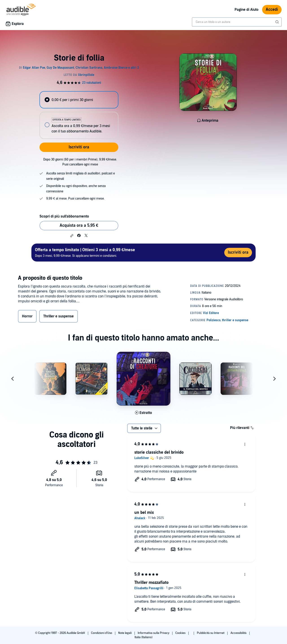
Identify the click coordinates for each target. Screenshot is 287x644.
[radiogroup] (79, 115)
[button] (72, 236)
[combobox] (237, 22)
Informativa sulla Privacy (154, 633)
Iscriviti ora (79, 147)
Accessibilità (239, 633)
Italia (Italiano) (143, 637)
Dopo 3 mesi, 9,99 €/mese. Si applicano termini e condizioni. (85, 252)
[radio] (79, 100)
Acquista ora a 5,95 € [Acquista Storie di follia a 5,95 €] (79, 225)
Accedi (272, 10)
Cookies (181, 633)
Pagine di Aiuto (247, 10)
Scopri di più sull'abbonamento (64, 216)
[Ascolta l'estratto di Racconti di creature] (143, 415)
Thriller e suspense (59, 321)
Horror (27, 321)
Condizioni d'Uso (102, 633)
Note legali (125, 633)
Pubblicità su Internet (211, 633)
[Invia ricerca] (278, 22)
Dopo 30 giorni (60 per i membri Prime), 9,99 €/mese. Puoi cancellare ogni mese (80, 162)
